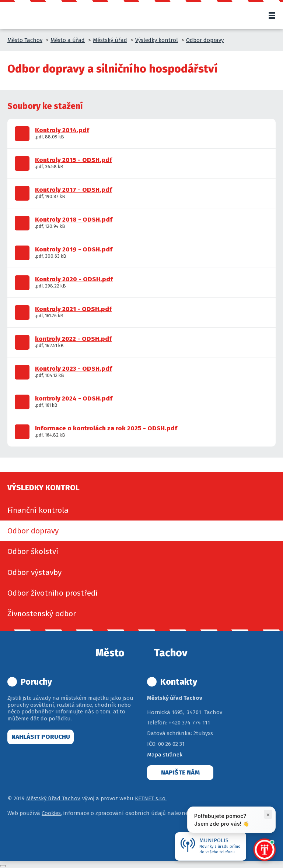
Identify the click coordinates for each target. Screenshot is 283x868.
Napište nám (180, 772)
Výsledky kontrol (157, 40)
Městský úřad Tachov (53, 798)
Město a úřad (68, 40)
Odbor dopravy (205, 40)
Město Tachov (25, 40)
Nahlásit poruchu (41, 737)
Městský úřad (110, 40)
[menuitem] (141, 510)
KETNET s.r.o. (151, 798)
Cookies (51, 813)
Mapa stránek (165, 755)
